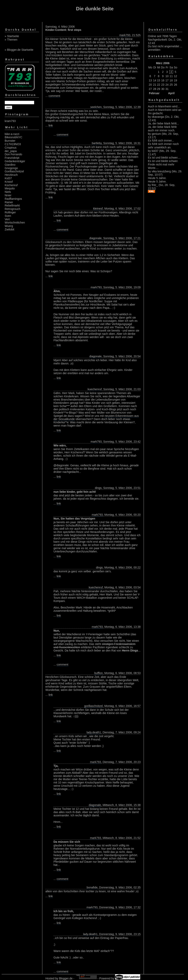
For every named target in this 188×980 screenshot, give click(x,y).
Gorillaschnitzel (14, 171)
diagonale (96, 238)
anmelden (154, 50)
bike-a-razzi (12, 134)
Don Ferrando (13, 154)
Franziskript (12, 158)
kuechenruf (95, 389)
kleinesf (98, 209)
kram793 (10, 121)
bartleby (97, 143)
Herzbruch (11, 175)
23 (163, 85)
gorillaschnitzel (93, 706)
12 (175, 76)
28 (155, 89)
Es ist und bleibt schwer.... (164, 158)
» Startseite (12, 36)
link (51, 125)
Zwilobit (9, 229)
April (171, 93)
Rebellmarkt (12, 205)
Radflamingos (13, 199)
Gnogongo (11, 168)
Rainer (9, 202)
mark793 (125, 35)
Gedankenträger (15, 161)
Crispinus (11, 148)
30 (163, 89)
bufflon (98, 673)
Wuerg (9, 226)
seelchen (96, 107)
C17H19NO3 (13, 144)
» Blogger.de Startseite (19, 50)
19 (175, 80)
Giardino (10, 165)
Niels (8, 192)
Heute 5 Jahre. (157, 178)
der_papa (11, 151)
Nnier (8, 195)
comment (54, 96)
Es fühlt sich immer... (161, 140)
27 (150, 89)
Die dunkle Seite (95, 9)
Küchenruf (11, 185)
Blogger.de (66, 978)
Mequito (10, 188)
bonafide (92, 887)
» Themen (11, 40)
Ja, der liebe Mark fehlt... (163, 123)
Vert (7, 219)
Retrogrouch (12, 209)
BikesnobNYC (13, 137)
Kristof (9, 182)
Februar (154, 93)
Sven (8, 216)
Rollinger (10, 212)
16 (163, 80)
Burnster (10, 141)
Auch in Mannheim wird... (164, 106)
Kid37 (8, 178)
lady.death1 (94, 732)
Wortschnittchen (15, 223)
